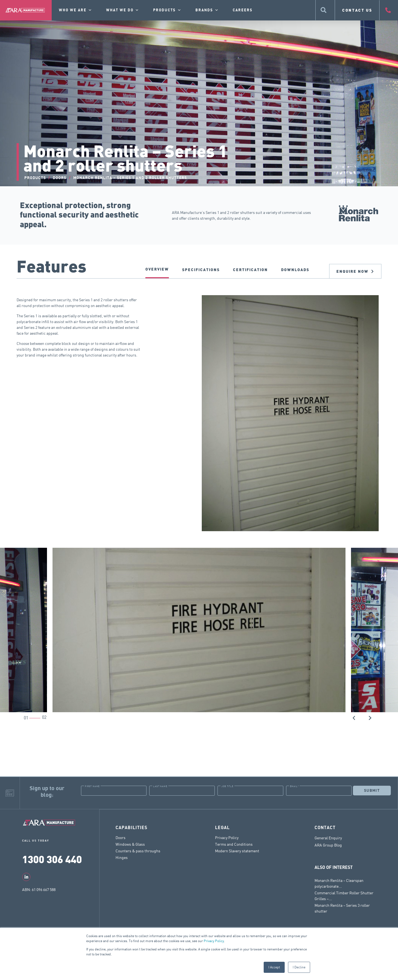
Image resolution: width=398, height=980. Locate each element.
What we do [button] (123, 10)
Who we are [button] (76, 10)
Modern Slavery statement (237, 851)
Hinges (122, 857)
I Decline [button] (299, 967)
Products (167, 10)
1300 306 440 (52, 859)
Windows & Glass (130, 844)
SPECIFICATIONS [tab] (201, 270)
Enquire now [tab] (355, 271)
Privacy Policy (214, 941)
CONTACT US (357, 10)
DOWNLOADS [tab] (295, 270)
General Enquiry (328, 838)
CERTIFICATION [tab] (250, 270)
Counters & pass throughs (138, 851)
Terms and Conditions (234, 844)
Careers (243, 10)
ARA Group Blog (328, 845)
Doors (121, 837)
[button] (354, 717)
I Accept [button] (274, 967)
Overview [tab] (157, 269)
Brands (207, 10)
